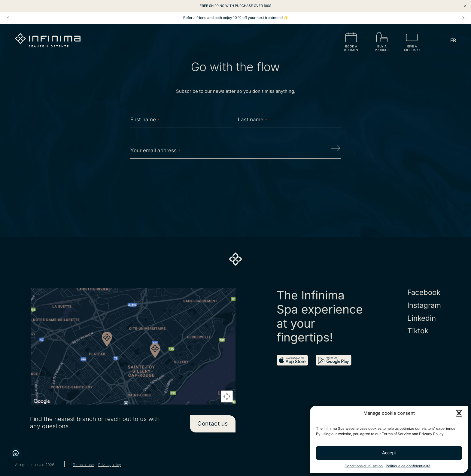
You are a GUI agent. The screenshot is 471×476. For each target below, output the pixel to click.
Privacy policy (110, 465)
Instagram (424, 305)
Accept (389, 453)
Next (463, 18)
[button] (459, 413)
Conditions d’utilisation (364, 466)
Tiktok (418, 331)
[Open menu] (437, 41)
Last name (252, 120)
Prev (8, 18)
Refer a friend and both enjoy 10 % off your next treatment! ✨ (236, 18)
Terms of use (83, 465)
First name (145, 120)
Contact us (213, 424)
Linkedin (422, 318)
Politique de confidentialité (408, 466)
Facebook (424, 293)
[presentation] (235, 182)
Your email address (155, 150)
